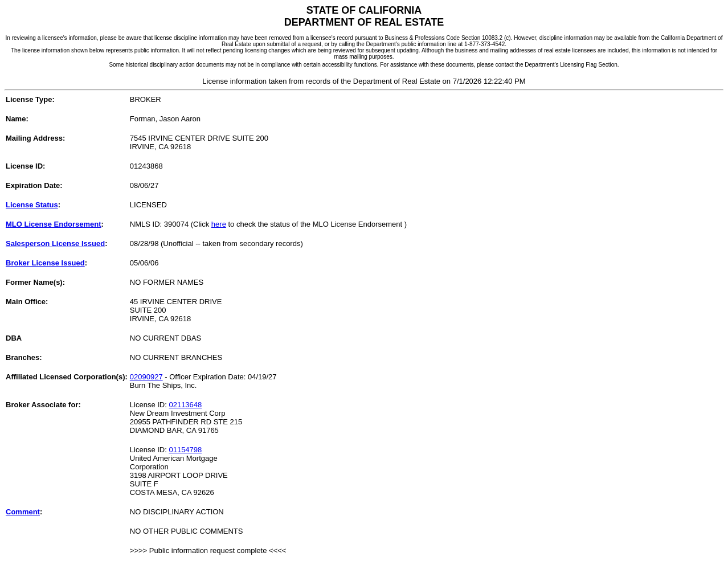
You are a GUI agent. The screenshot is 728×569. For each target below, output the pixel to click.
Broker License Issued (45, 263)
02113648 (185, 405)
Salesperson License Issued (55, 243)
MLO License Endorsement (54, 224)
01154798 (185, 450)
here (219, 224)
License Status (32, 205)
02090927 (146, 377)
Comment (23, 512)
